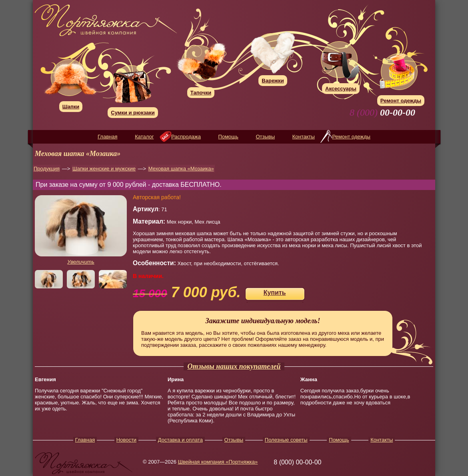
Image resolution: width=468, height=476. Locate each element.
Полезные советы (286, 440)
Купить (275, 293)
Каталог (144, 137)
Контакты (304, 137)
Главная (107, 137)
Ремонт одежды (351, 137)
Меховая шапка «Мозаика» (181, 169)
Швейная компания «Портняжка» (218, 462)
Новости (126, 440)
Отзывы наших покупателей (234, 366)
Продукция (47, 169)
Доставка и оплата (180, 440)
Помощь (228, 137)
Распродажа (186, 137)
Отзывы (265, 137)
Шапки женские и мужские (104, 169)
